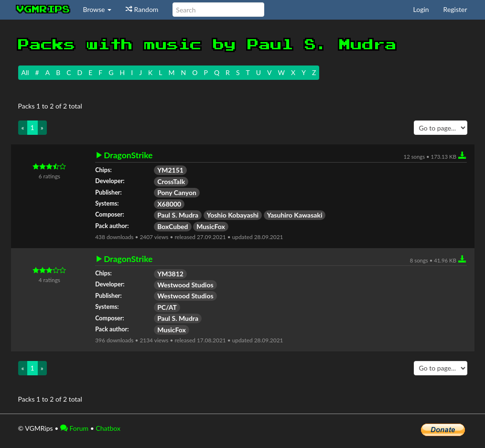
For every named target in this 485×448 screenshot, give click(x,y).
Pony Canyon (177, 192)
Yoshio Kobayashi (233, 215)
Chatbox (108, 428)
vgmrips (43, 10)
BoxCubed (172, 226)
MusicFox (211, 226)
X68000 (169, 204)
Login (421, 9)
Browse (97, 9)
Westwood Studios (185, 285)
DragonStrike (128, 155)
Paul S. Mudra (178, 215)
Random (142, 9)
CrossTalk (171, 181)
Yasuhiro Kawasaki (295, 215)
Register (455, 9)
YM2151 (170, 170)
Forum (74, 428)
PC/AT (167, 307)
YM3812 (170, 274)
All (25, 72)
